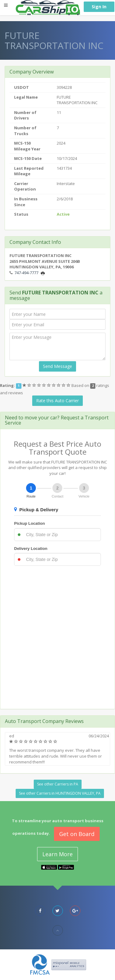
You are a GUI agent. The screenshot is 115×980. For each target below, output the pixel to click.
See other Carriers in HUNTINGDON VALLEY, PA (60, 793)
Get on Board (77, 834)
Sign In (99, 7)
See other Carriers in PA (58, 784)
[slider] (47, 385)
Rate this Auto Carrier (57, 401)
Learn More (57, 854)
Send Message (57, 366)
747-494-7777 (26, 273)
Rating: (8, 385)
